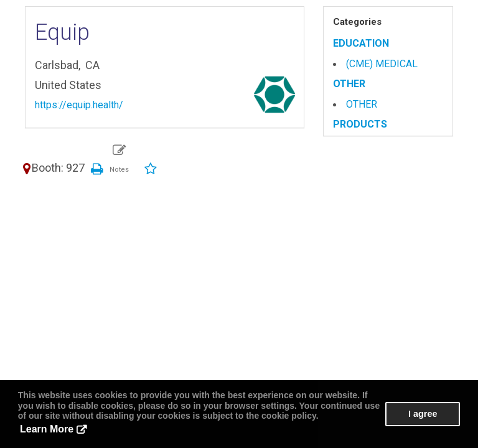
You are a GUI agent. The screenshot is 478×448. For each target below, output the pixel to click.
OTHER (349, 84)
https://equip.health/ (79, 105)
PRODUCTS (360, 124)
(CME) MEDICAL (382, 64)
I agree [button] (423, 414)
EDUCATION (361, 43)
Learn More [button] (47, 429)
